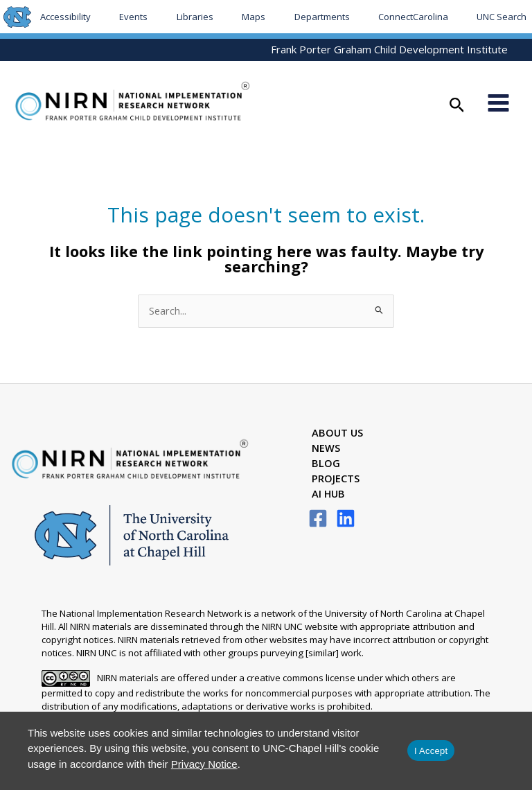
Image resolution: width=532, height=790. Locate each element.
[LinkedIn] (346, 520)
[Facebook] (318, 520)
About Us (337, 434)
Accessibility (65, 17)
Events (134, 17)
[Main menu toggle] (498, 104)
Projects (336, 480)
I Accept (431, 751)
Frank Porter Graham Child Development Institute (389, 49)
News (326, 450)
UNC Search (502, 17)
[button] (457, 107)
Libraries (195, 17)
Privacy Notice (204, 764)
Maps (254, 17)
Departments (322, 17)
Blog (326, 465)
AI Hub (328, 495)
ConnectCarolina (413, 17)
